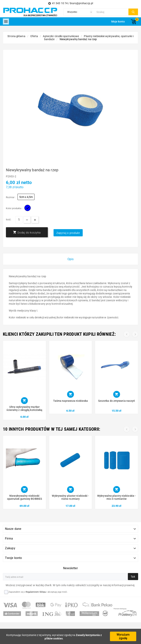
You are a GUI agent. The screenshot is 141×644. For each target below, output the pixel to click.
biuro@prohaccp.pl (81, 3)
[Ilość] (19, 220)
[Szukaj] (111, 12)
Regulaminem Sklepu (36, 592)
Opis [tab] (70, 259)
